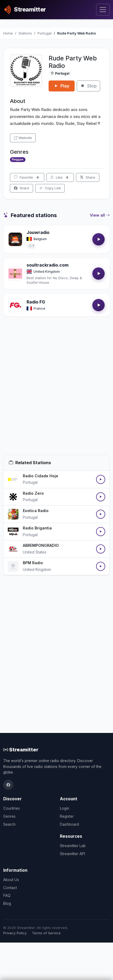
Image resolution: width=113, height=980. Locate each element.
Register (67, 816)
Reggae (18, 159)
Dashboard (69, 824)
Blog (7, 904)
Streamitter (21, 750)
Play (62, 86)
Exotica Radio (36, 511)
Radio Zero (33, 493)
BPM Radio (33, 563)
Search (9, 824)
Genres (9, 816)
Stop (88, 86)
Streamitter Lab (73, 846)
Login (65, 808)
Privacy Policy (15, 933)
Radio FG (36, 302)
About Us (11, 880)
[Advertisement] (56, 392)
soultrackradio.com (48, 265)
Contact (10, 888)
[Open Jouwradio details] (15, 239)
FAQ (7, 896)
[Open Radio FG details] (15, 305)
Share (88, 177)
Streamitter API (72, 854)
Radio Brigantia (37, 528)
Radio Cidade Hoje (41, 476)
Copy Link (50, 188)
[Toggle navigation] (103, 10)
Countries (12, 808)
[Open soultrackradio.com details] (15, 274)
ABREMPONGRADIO (41, 545)
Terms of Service (46, 933)
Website (23, 138)
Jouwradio (38, 232)
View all (100, 215)
